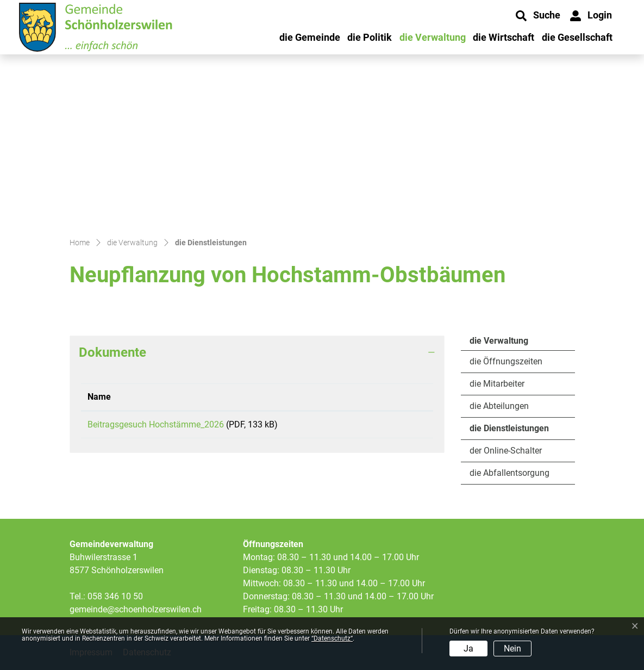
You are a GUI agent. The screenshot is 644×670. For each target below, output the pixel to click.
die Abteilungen (499, 406)
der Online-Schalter (506, 451)
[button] (538, 16)
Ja (468, 649)
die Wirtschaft (504, 37)
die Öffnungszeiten (506, 361)
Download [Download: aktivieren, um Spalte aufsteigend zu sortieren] (381, 397)
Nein (512, 649)
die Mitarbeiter (497, 384)
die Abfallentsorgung (509, 473)
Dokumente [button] (112, 352)
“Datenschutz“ (332, 638)
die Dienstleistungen (509, 431)
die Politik (370, 37)
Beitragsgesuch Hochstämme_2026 (156, 424)
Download (394, 426)
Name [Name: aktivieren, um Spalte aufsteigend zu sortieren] (99, 397)
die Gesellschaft (577, 37)
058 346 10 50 (115, 596)
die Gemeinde (310, 37)
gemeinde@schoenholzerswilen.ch (136, 609)
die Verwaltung (433, 37)
